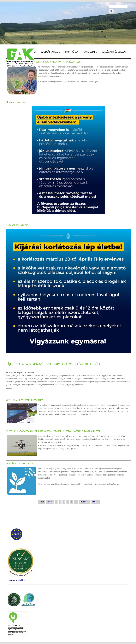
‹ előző (50, 502)
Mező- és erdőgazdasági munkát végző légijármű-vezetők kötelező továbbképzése (53, 431)
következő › (85, 502)
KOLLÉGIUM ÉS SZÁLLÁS (114, 52)
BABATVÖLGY (71, 52)
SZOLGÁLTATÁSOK (50, 52)
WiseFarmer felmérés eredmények (25, 400)
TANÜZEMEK (90, 52)
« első (42, 502)
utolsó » (96, 502)
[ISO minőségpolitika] (16, 580)
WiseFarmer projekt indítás (22, 463)
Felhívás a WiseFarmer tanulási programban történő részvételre (44, 62)
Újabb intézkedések (17, 102)
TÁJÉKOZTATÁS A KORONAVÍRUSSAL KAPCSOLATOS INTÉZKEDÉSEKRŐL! (53, 364)
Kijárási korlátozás (17, 225)
